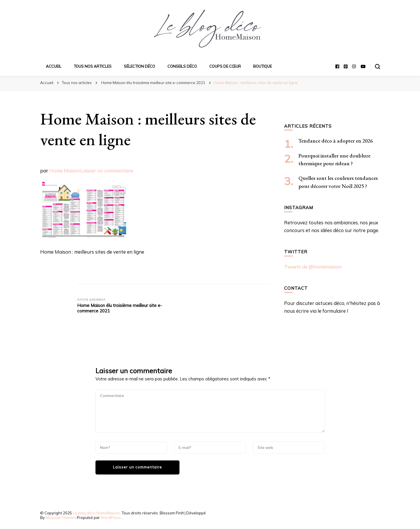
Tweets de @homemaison (313, 267)
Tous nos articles (93, 66)
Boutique (262, 66)
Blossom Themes (61, 518)
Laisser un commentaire (107, 171)
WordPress (111, 518)
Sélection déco (139, 66)
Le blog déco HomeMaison (96, 513)
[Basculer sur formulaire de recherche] (378, 67)
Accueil (54, 66)
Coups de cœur (225, 66)
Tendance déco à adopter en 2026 (336, 141)
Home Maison (65, 171)
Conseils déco (182, 66)
